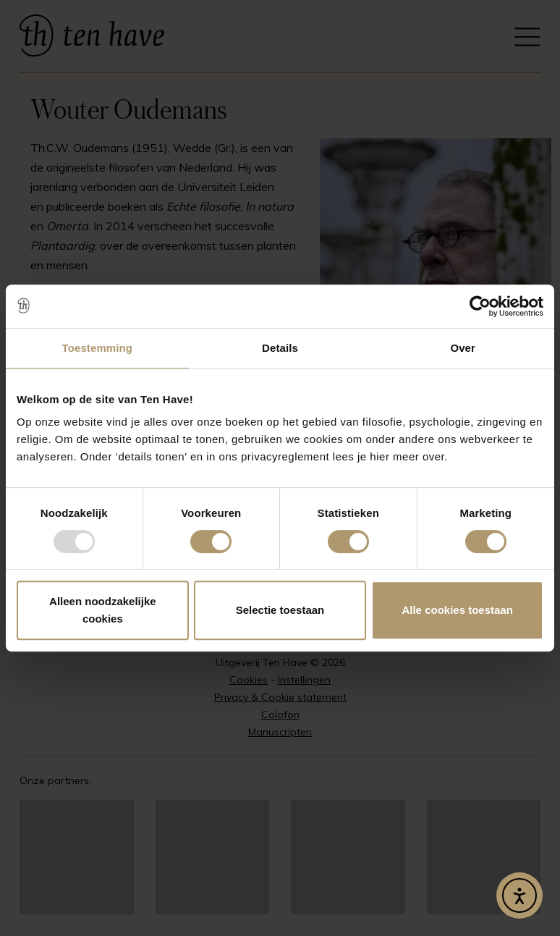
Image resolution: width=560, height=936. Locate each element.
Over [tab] (463, 348)
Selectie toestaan (280, 610)
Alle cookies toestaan (457, 610)
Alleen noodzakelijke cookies (103, 610)
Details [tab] (280, 348)
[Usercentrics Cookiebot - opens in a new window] (480, 306)
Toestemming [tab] (98, 348)
